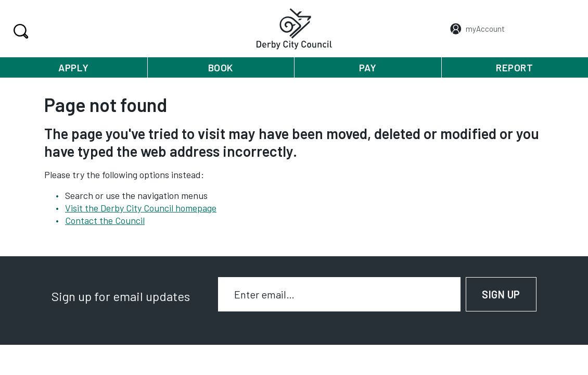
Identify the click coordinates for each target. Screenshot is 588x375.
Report (514, 67)
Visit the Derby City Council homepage (141, 208)
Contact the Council (105, 220)
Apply (74, 67)
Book (221, 67)
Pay (368, 67)
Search (20, 31)
